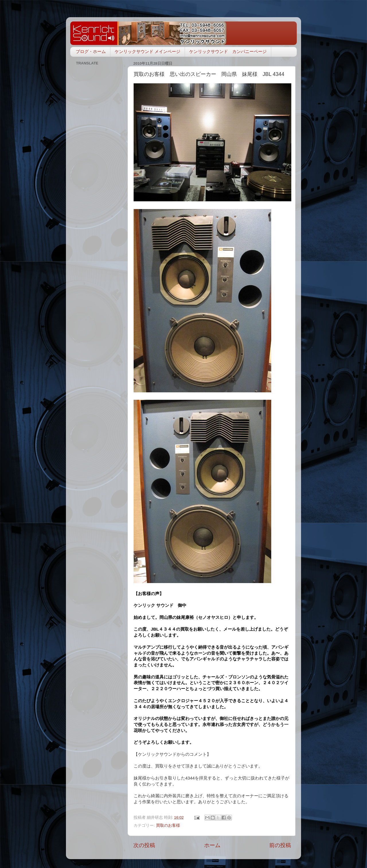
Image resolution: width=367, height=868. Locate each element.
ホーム (212, 845)
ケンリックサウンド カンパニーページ (228, 51)
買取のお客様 (168, 825)
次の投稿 (144, 845)
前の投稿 (280, 845)
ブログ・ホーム (91, 51)
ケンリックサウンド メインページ (148, 51)
